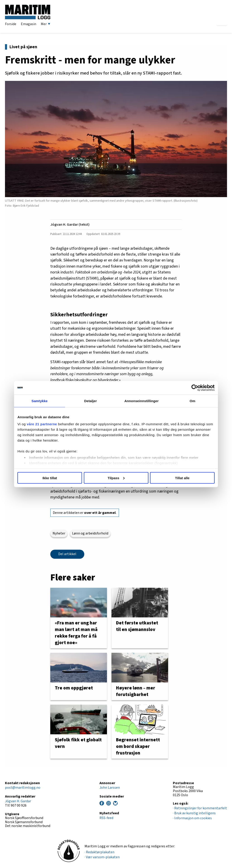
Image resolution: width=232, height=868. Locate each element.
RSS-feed (106, 818)
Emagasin (29, 24)
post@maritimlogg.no (23, 788)
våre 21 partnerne (42, 424)
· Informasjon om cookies (192, 818)
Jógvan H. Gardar (18, 801)
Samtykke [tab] (40, 401)
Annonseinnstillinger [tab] (141, 401)
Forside (11, 24)
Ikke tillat (50, 478)
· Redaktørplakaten (99, 852)
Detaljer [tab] (91, 401)
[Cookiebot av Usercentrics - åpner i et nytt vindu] (195, 388)
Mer (46, 24)
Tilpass (116, 478)
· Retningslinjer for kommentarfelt (200, 808)
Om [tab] (192, 401)
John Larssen (110, 788)
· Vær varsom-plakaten (102, 857)
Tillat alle (182, 478)
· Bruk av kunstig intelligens (194, 813)
